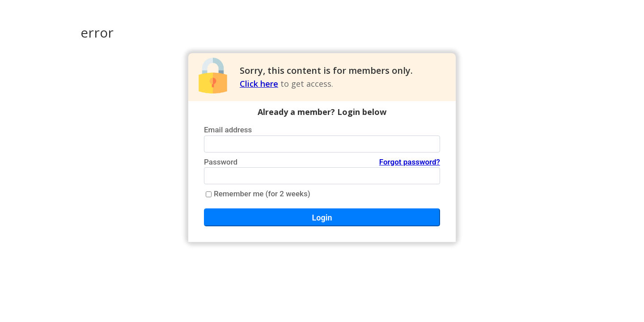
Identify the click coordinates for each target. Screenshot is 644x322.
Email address (228, 130)
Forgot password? (410, 162)
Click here (259, 84)
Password (322, 162)
